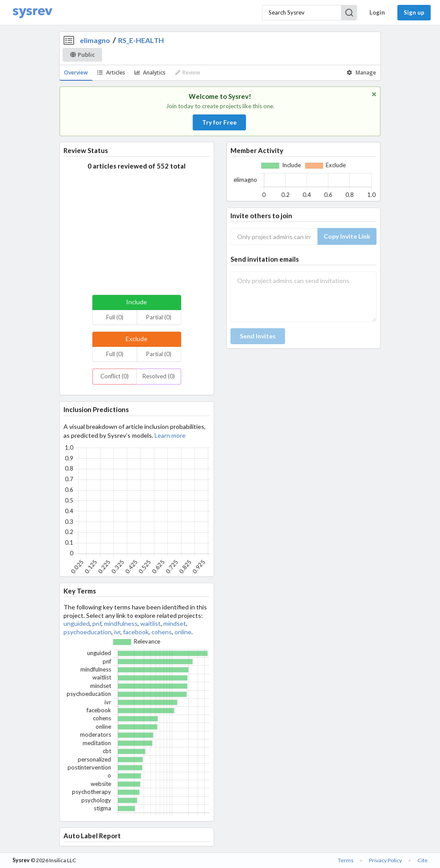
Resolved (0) (159, 376)
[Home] (32, 13)
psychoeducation (87, 632)
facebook (136, 632)
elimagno (95, 40)
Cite (422, 860)
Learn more (170, 435)
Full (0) (115, 317)
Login (377, 12)
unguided (77, 623)
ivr (117, 632)
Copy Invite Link (347, 236)
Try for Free (219, 122)
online (183, 632)
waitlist (151, 623)
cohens (162, 632)
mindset (175, 623)
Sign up (414, 12)
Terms (346, 860)
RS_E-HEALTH (141, 40)
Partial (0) (159, 317)
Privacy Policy (385, 860)
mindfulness (121, 623)
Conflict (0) (115, 376)
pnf (97, 623)
